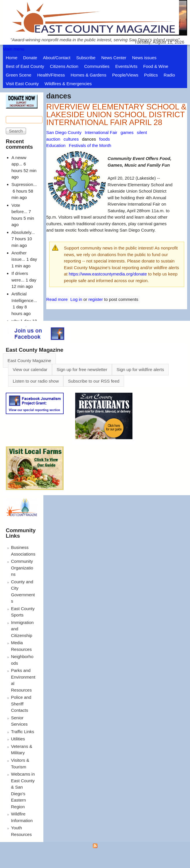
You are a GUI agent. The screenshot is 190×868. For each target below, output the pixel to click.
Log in (76, 299)
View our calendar (30, 369)
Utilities (18, 739)
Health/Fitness (51, 75)
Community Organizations (22, 568)
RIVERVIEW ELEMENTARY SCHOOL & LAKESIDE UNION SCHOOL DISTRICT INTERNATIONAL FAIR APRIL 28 (116, 115)
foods (105, 139)
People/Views (125, 75)
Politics (151, 75)
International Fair (101, 132)
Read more (57, 299)
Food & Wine (156, 66)
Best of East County (25, 66)
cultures (71, 139)
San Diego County (64, 132)
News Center (114, 58)
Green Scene (19, 75)
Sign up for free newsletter (82, 369)
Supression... (24, 184)
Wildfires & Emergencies (68, 84)
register (96, 299)
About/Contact (57, 58)
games (127, 132)
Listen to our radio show (36, 381)
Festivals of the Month (90, 145)
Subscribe (86, 58)
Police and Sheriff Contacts (21, 704)
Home (12, 58)
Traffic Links (23, 732)
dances (89, 139)
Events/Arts (127, 66)
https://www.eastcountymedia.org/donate (108, 274)
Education (56, 145)
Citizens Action (64, 66)
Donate (30, 58)
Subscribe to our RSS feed (94, 381)
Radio (169, 75)
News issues (144, 58)
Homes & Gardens (88, 75)
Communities (97, 66)
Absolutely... (23, 232)
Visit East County (22, 84)
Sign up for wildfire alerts (140, 369)
